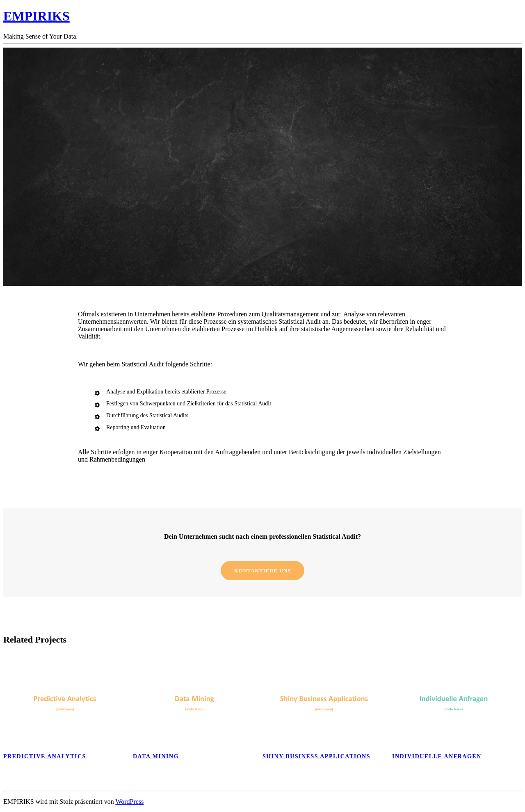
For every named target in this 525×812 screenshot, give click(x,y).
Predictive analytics (45, 756)
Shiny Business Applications (316, 756)
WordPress (129, 802)
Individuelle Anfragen (437, 756)
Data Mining (156, 756)
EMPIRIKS (37, 16)
